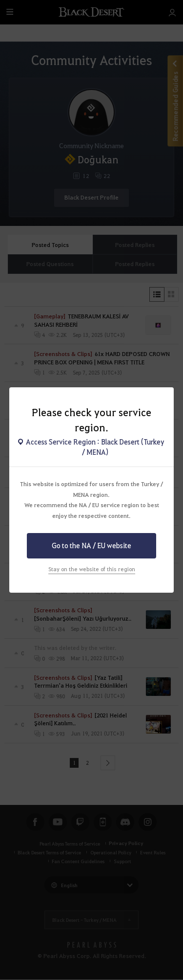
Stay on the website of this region (92, 569)
